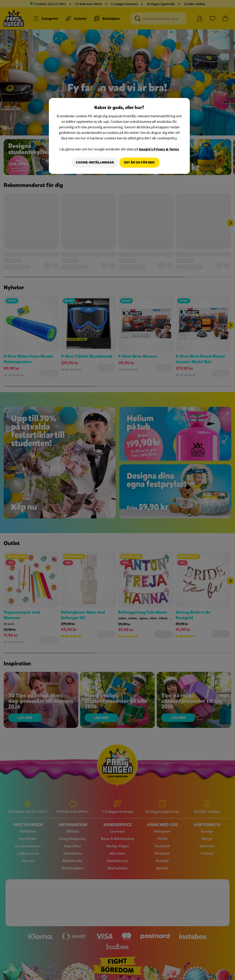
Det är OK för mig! (139, 162)
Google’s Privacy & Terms (159, 149)
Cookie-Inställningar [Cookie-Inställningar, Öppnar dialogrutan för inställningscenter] (93, 162)
